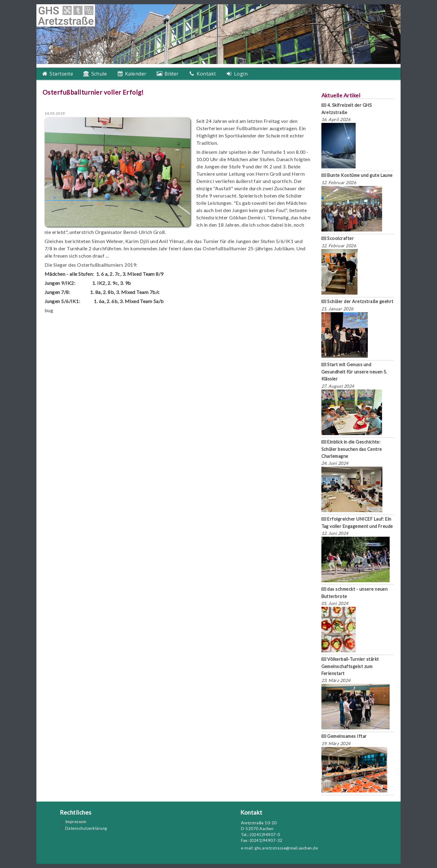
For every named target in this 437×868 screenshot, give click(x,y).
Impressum (76, 822)
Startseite (61, 74)
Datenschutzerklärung (86, 828)
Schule (98, 74)
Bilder (171, 74)
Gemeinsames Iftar (344, 736)
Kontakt (206, 74)
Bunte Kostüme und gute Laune (357, 175)
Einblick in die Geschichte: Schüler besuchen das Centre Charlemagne (352, 449)
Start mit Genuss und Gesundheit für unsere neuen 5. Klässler (354, 372)
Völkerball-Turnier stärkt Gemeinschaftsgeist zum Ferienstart (350, 666)
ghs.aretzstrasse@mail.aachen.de (286, 848)
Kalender (135, 74)
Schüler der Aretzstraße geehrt (357, 301)
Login (240, 74)
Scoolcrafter (338, 238)
